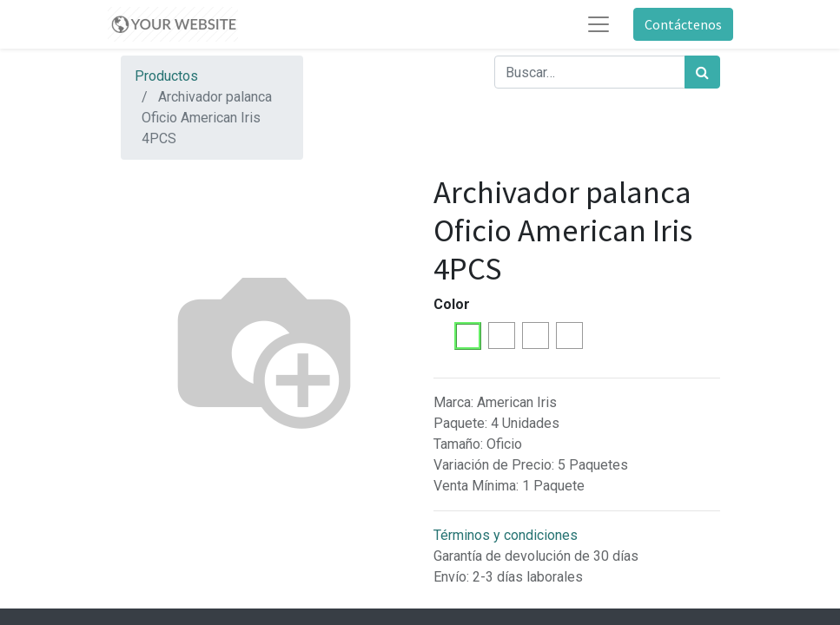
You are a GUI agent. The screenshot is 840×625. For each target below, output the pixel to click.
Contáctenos (683, 24)
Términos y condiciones (506, 535)
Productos (166, 76)
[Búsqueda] (702, 72)
